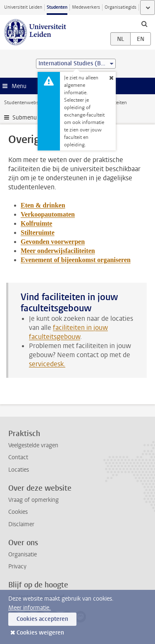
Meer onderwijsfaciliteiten (58, 251)
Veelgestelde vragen (33, 445)
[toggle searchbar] (144, 24)
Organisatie (23, 555)
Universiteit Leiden (23, 7)
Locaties (19, 470)
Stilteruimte (38, 233)
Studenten (57, 7)
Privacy (17, 566)
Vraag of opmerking (33, 500)
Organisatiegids (120, 7)
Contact (18, 457)
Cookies (18, 512)
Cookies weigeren (40, 633)
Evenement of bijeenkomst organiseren (76, 260)
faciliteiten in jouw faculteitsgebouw (68, 332)
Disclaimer (21, 524)
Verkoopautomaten (48, 214)
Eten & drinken (43, 205)
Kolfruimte (36, 223)
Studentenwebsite (24, 103)
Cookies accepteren (42, 619)
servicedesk (46, 364)
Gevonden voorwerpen (53, 242)
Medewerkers (86, 7)
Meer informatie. (30, 608)
